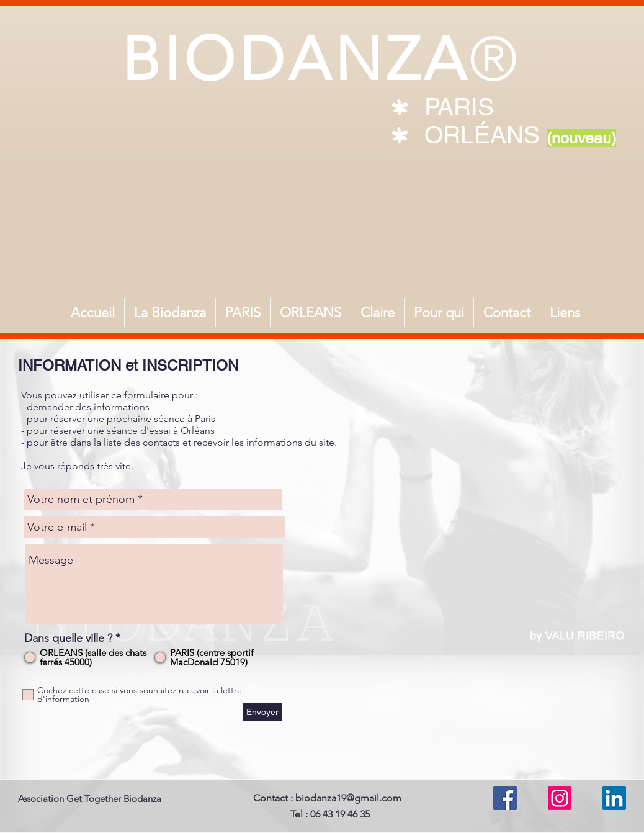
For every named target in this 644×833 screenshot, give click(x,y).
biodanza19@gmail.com (348, 798)
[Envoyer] (262, 712)
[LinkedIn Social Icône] (614, 798)
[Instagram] (560, 798)
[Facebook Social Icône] (505, 798)
